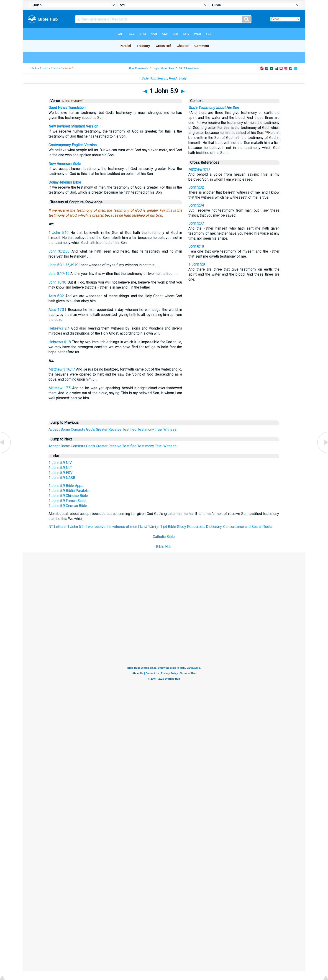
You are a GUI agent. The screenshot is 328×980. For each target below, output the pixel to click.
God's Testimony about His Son (214, 108)
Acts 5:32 (56, 296)
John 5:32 (196, 187)
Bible (34, 68)
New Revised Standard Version (73, 126)
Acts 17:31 (57, 310)
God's (91, 429)
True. (159, 429)
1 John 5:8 (197, 264)
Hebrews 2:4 (59, 328)
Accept (54, 429)
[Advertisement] (164, 586)
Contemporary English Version (73, 145)
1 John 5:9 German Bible (68, 506)
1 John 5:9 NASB (62, 478)
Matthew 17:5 (60, 388)
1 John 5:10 (59, 233)
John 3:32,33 (59, 251)
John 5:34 (196, 205)
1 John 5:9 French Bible (67, 501)
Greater (102, 429)
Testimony (146, 429)
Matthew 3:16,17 (62, 369)
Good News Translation (67, 108)
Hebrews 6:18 (60, 342)
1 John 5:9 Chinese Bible (68, 496)
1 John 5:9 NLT (60, 468)
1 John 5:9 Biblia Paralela (69, 491)
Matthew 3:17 (199, 169)
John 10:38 (58, 282)
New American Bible (65, 164)
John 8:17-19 (59, 274)
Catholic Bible (164, 537)
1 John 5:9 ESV (60, 473)
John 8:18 (196, 246)
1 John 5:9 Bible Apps (66, 486)
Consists (78, 429)
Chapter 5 (56, 68)
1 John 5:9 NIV (60, 463)
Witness (170, 429)
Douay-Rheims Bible (65, 182)
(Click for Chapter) (72, 101)
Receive (115, 429)
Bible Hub (164, 547)
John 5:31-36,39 (61, 265)
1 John (44, 68)
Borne (65, 429)
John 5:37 (196, 223)
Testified (129, 429)
